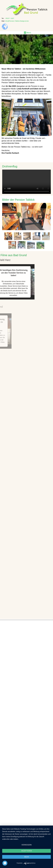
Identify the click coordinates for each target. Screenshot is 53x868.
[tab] (8, 236)
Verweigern (27, 845)
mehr (27, 857)
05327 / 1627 (10, 18)
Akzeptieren (26, 851)
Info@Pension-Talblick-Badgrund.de (17, 21)
